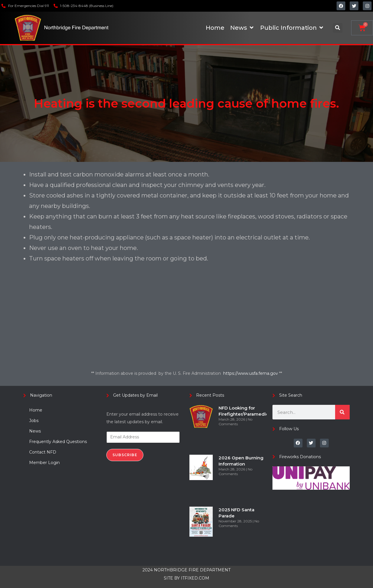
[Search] (342, 412)
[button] (338, 28)
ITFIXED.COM (195, 578)
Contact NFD (43, 452)
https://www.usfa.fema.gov (251, 373)
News (35, 431)
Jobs (34, 421)
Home (36, 410)
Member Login (44, 463)
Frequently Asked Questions (58, 442)
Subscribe (125, 455)
